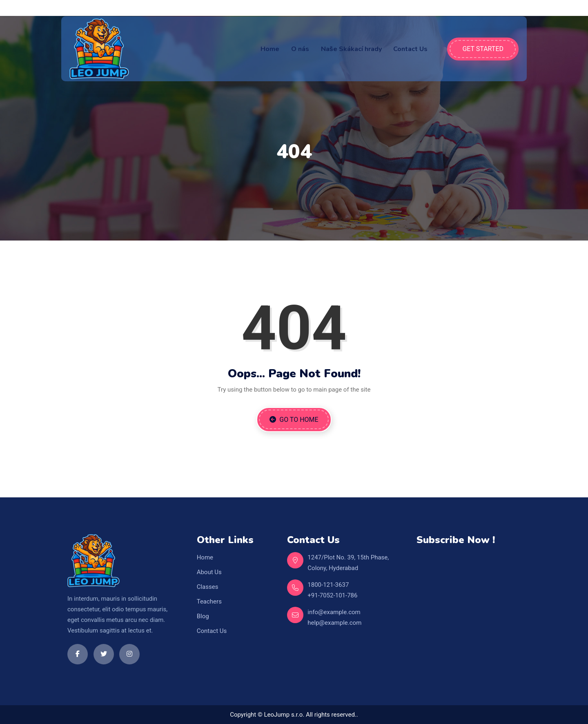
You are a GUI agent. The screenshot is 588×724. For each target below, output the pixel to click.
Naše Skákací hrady (351, 49)
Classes (208, 587)
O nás (300, 49)
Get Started (483, 49)
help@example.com (334, 623)
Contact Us (410, 49)
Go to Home (294, 420)
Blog (203, 616)
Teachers (209, 601)
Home (270, 49)
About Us (209, 572)
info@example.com (334, 612)
